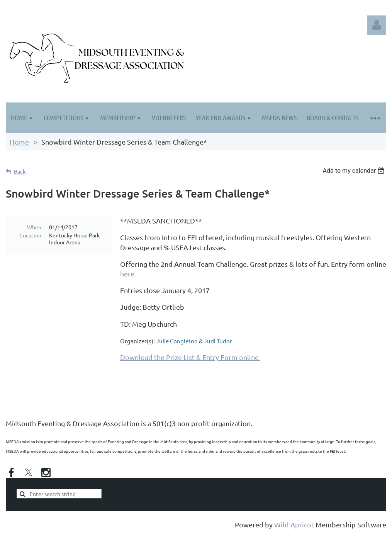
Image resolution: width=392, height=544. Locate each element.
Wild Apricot (294, 524)
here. (128, 274)
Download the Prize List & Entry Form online (190, 357)
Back (20, 171)
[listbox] (354, 171)
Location (31, 235)
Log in (377, 25)
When (34, 227)
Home (19, 142)
